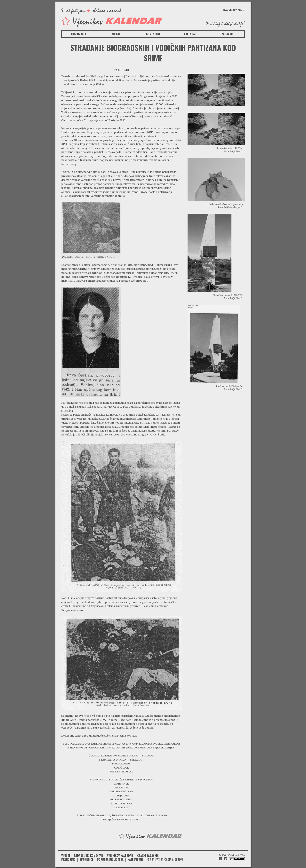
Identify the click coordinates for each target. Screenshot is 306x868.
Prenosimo (68, 858)
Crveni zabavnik (148, 854)
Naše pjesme (135, 858)
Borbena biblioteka (110, 858)
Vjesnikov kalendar (120, 854)
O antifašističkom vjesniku (165, 858)
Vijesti (116, 34)
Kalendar (190, 34)
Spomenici (86, 858)
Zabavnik (228, 34)
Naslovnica (79, 34)
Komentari (153, 34)
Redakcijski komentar (89, 854)
